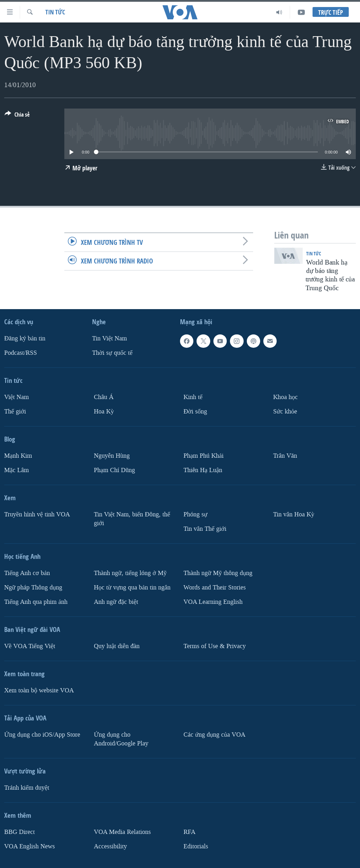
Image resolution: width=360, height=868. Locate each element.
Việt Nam (17, 397)
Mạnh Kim (18, 456)
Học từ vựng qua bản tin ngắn (132, 588)
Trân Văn (285, 456)
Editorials (196, 846)
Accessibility (110, 846)
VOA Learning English (213, 602)
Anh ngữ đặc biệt (116, 602)
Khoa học (285, 397)
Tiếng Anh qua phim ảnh (36, 602)
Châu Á (104, 397)
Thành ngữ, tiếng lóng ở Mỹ (130, 573)
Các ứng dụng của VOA (214, 735)
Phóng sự (195, 514)
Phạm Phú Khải (204, 456)
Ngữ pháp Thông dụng (33, 588)
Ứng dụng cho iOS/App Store (42, 735)
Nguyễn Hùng (112, 456)
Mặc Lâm (17, 470)
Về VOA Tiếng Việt (30, 646)
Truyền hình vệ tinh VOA (37, 514)
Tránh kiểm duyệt (27, 788)
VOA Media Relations (122, 832)
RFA (189, 832)
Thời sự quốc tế (112, 353)
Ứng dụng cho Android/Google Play (121, 739)
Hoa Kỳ (104, 412)
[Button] (17, 116)
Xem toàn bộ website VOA (39, 690)
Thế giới (15, 412)
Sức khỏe (285, 412)
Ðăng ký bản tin (25, 338)
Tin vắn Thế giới (205, 529)
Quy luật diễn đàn (117, 646)
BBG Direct (20, 832)
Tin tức (55, 12)
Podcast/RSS (21, 353)
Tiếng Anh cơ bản (27, 573)
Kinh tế (193, 397)
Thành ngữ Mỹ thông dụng (218, 573)
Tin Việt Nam (110, 338)
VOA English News (30, 846)
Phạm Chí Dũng (114, 470)
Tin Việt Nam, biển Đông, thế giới (132, 519)
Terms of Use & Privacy (215, 646)
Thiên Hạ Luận (203, 470)
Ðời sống (195, 412)
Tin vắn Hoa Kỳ (294, 514)
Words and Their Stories (215, 588)
